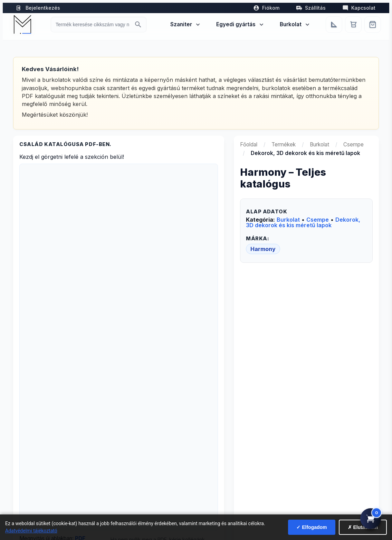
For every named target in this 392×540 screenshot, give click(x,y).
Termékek (284, 144)
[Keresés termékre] (92, 25)
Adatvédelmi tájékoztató (31, 531)
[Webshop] (373, 25)
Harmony (263, 249)
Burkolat (295, 24)
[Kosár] (353, 25)
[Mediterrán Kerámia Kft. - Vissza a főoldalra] (22, 25)
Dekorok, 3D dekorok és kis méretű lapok (303, 222)
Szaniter (186, 24)
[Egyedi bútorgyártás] (334, 25)
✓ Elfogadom (312, 527)
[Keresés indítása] (138, 25)
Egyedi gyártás (240, 24)
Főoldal (249, 144)
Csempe (353, 144)
